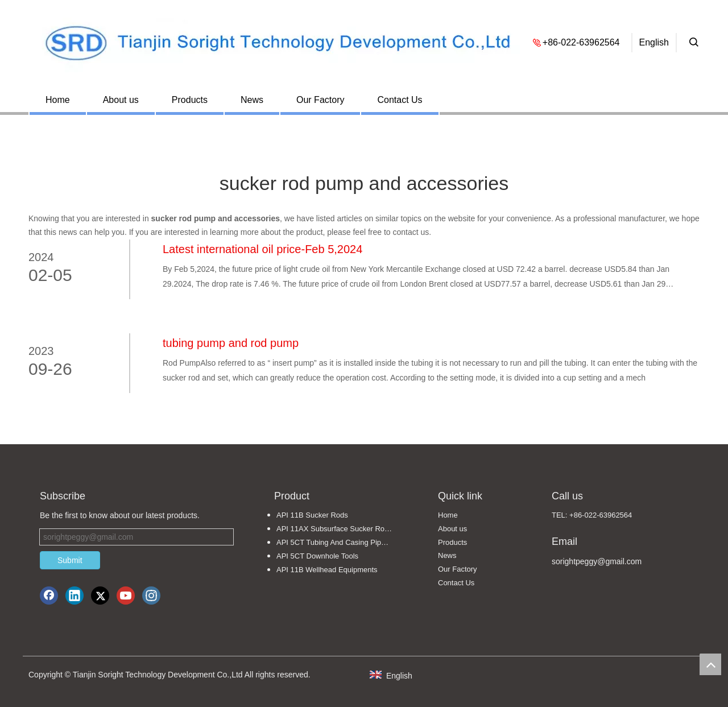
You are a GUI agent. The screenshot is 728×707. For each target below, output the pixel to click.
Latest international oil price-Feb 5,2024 (262, 249)
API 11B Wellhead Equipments (327, 570)
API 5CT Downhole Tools (317, 556)
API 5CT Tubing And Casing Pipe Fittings (340, 542)
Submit (70, 560)
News (252, 100)
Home (58, 100)
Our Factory (320, 100)
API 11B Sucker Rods (312, 515)
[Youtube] (126, 596)
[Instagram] (151, 596)
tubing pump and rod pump (231, 343)
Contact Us (400, 100)
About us (121, 100)
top (710, 664)
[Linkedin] (75, 596)
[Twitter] (100, 596)
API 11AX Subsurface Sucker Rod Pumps (340, 529)
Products (190, 100)
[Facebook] (49, 596)
